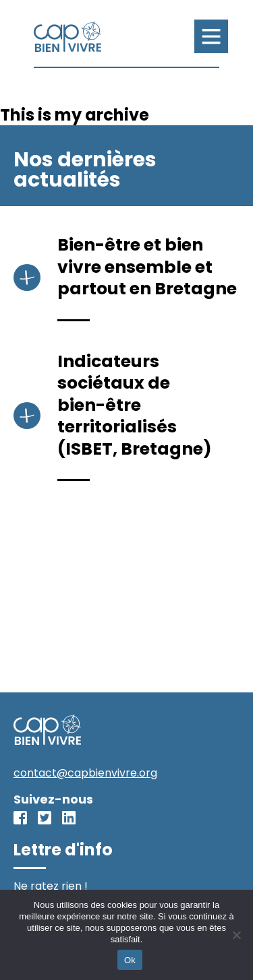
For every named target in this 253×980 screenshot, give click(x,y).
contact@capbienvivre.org (85, 773)
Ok (130, 960)
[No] (236, 935)
